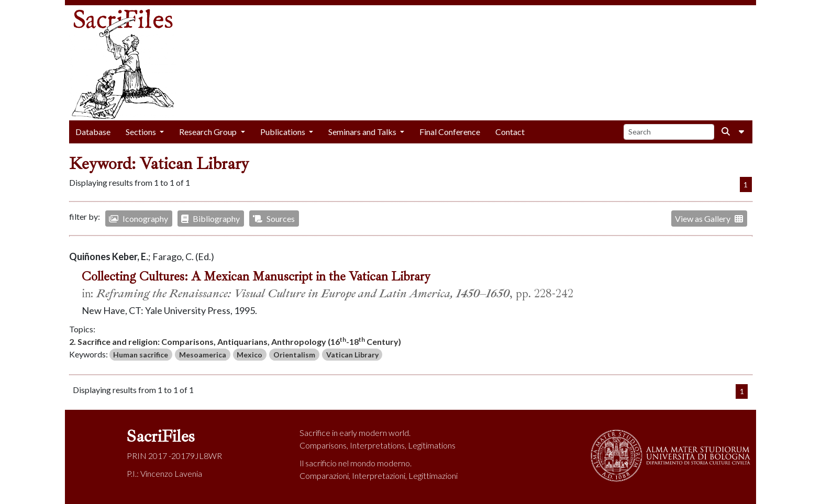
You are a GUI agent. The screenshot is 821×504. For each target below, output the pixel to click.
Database (93, 132)
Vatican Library (352, 355)
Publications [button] (284, 132)
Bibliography (210, 219)
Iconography (138, 219)
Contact (510, 132)
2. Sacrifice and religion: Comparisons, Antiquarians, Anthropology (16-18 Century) (235, 341)
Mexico (249, 355)
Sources (274, 219)
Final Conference (450, 132)
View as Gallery (709, 219)
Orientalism (294, 355)
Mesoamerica (203, 355)
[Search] (669, 132)
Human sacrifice (141, 355)
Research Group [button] (209, 132)
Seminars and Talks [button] (363, 132)
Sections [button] (142, 132)
